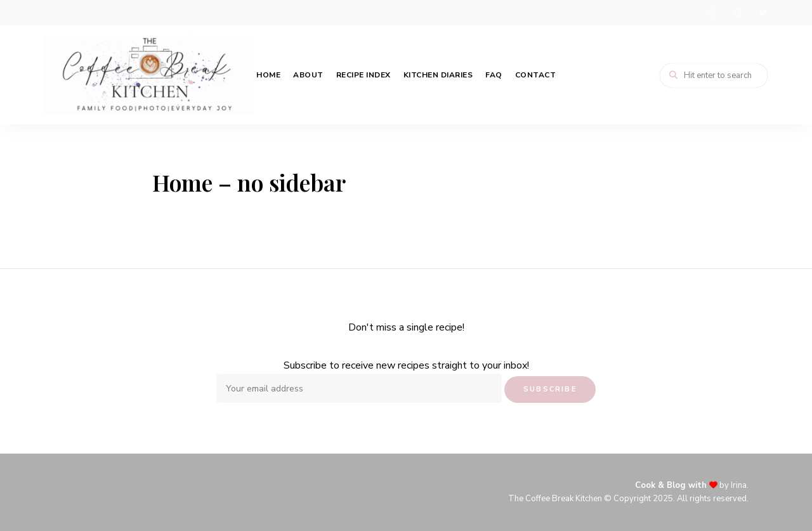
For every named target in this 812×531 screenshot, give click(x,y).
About (308, 75)
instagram (712, 13)
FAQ (494, 75)
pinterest (737, 13)
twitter (763, 13)
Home (268, 75)
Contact (536, 75)
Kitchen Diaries (438, 75)
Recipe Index (363, 75)
